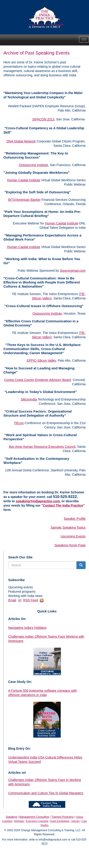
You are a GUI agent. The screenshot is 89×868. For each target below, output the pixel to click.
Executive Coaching (37, 821)
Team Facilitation (60, 821)
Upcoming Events (73, 536)
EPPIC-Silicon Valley (41, 361)
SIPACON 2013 (43, 119)
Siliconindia (29, 399)
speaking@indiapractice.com (38, 501)
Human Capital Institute (24, 180)
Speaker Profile (75, 519)
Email (12, 600)
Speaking (11, 817)
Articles (75, 821)
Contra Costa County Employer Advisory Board (38, 380)
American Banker (28, 200)
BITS (12, 200)
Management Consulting (34, 817)
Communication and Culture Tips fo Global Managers (46, 793)
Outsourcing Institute (33, 165)
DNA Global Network (21, 141)
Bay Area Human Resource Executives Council (42, 447)
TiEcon (19, 423)
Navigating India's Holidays (27, 628)
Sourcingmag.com (73, 271)
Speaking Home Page (70, 545)
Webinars (19, 821)
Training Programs (62, 817)
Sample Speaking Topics (68, 527)
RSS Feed (31, 600)
